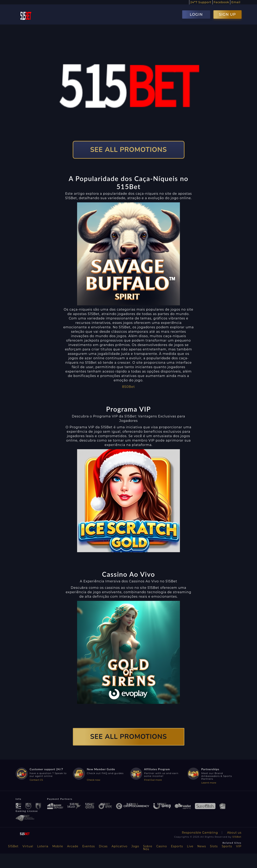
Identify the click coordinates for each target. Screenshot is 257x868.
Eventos (89, 846)
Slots (214, 846)
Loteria (43, 846)
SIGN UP (227, 14)
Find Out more (153, 780)
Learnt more (209, 783)
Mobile (58, 846)
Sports (227, 846)
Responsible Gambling (200, 833)
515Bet (237, 837)
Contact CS (36, 780)
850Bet (128, 387)
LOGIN (196, 14)
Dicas (103, 846)
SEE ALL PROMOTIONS (128, 150)
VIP (239, 846)
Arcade (73, 846)
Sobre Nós (148, 848)
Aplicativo (120, 846)
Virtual (28, 846)
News (202, 846)
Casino (162, 846)
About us (234, 833)
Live (190, 846)
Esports (177, 846)
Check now (94, 780)
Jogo (135, 846)
